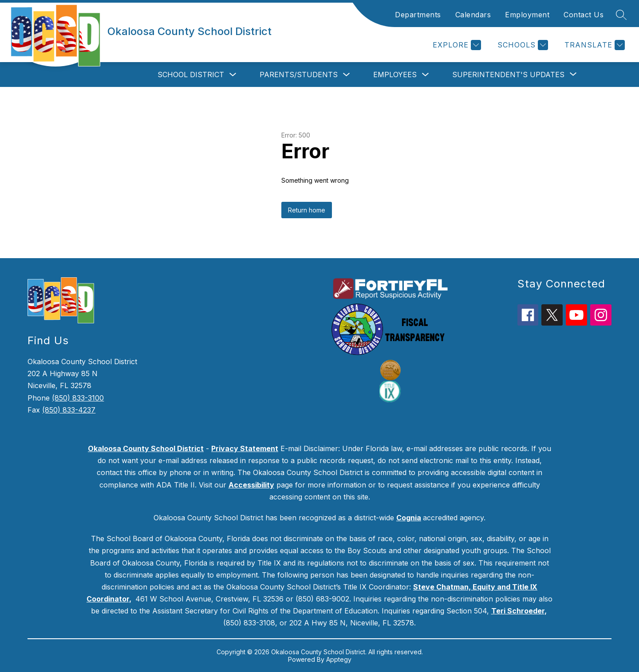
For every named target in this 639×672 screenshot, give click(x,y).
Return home (307, 210)
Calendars (473, 15)
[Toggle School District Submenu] (233, 75)
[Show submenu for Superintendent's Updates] (508, 75)
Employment (527, 15)
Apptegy (339, 659)
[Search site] (621, 15)
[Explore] (456, 45)
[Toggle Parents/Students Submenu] (347, 75)
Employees (395, 75)
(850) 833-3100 (78, 398)
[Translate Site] (594, 45)
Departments (418, 15)
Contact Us (584, 15)
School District (191, 75)
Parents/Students (299, 75)
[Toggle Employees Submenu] (426, 75)
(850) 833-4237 (69, 410)
